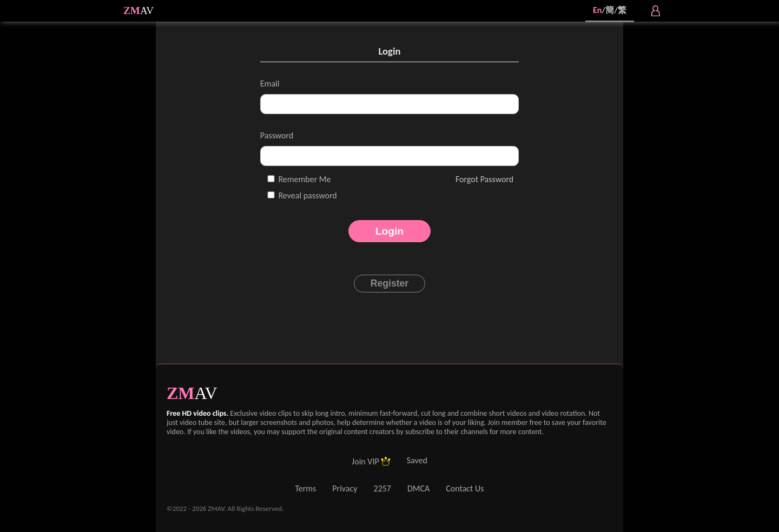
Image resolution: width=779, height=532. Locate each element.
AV (147, 11)
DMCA (418, 488)
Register (389, 283)
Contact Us (465, 488)
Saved (417, 460)
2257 (382, 488)
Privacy (345, 488)
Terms (305, 488)
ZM (132, 11)
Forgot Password (484, 179)
